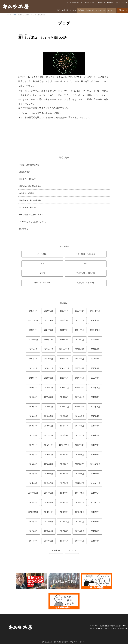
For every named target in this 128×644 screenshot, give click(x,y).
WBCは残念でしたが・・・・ (31, 215)
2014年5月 (95, 493)
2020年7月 (33, 378)
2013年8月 (80, 512)
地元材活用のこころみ (64, 581)
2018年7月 (49, 416)
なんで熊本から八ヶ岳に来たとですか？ (64, 601)
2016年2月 (49, 464)
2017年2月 (95, 435)
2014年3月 (49, 503)
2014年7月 (64, 493)
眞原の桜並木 (25, 172)
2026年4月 (33, 311)
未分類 (43, 273)
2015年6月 (80, 474)
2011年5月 (64, 541)
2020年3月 (95, 378)
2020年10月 (80, 368)
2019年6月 (64, 397)
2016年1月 (64, 464)
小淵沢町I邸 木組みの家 (86, 254)
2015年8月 (49, 474)
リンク (125, 3)
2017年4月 (64, 435)
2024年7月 (33, 330)
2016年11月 (64, 445)
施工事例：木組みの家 (86, 10)
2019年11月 (80, 388)
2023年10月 (49, 340)
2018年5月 (80, 416)
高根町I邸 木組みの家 (86, 283)
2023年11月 (33, 340)
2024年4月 (64, 330)
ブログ (118, 3)
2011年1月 (72, 550)
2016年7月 (49, 455)
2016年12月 (49, 445)
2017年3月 (80, 435)
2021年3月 (95, 359)
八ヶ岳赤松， (42, 254)
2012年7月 (80, 522)
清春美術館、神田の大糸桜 (30, 200)
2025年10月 (33, 320)
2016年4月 (95, 455)
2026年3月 (49, 311)
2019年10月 (95, 388)
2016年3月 (33, 464)
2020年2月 (33, 388)
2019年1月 (49, 407)
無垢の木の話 (89, 3)
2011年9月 (33, 541)
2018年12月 (64, 407)
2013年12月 (95, 503)
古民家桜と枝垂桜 (26, 193)
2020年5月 (64, 378)
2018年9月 (33, 416)
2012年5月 (33, 531)
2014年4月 (33, 503)
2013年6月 (33, 522)
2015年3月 (49, 483)
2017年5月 (49, 435)
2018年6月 (64, 416)
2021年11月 (64, 349)
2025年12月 (80, 311)
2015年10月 (95, 464)
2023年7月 (80, 340)
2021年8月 (95, 349)
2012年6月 (95, 522)
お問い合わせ (122, 10)
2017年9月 (80, 426)
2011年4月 (80, 541)
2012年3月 (64, 531)
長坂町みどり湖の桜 (27, 179)
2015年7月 (64, 474)
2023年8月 (64, 340)
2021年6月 (49, 359)
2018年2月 (49, 426)
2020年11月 (64, 368)
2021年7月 (33, 359)
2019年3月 (95, 397)
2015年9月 (33, 474)
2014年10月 (33, 493)
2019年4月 (80, 397)
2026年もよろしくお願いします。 (33, 222)
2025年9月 (49, 320)
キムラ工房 (16, 6)
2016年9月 (95, 445)
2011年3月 (95, 541)
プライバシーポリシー (78, 642)
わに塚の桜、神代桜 (27, 207)
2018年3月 (33, 426)
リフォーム (111, 10)
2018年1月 (64, 426)
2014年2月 (64, 503)
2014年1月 (80, 503)
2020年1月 (49, 388)
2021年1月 (33, 368)
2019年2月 (33, 407)
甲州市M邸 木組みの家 (86, 273)
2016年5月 (80, 455)
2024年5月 (49, 330)
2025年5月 (95, 320)
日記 (86, 264)
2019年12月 (64, 388)
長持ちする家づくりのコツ (31, 581)
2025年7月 (80, 320)
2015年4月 (33, 483)
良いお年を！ (25, 229)
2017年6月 (33, 435)
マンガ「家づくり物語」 (97, 581)
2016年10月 (80, 445)
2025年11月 (95, 311)
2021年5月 (64, 359)
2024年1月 (80, 330)
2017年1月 (33, 445)
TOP (58, 10)
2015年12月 (80, 464)
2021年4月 (80, 359)
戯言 (42, 264)
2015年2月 (64, 483)
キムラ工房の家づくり (75, 3)
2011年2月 (56, 550)
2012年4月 (49, 531)
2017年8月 (95, 426)
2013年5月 (49, 522)
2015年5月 (95, 474)
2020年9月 (95, 368)
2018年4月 (95, 416)
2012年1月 (95, 531)
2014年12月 (80, 483)
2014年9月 (49, 493)
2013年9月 (64, 512)
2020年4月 (80, 378)
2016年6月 (64, 455)
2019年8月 (33, 397)
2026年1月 (64, 311)
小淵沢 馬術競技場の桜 (29, 165)
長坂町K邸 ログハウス (42, 283)
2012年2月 (80, 531)
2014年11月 (95, 483)
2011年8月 (49, 541)
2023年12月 (95, 330)
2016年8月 (33, 455)
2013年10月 (49, 512)
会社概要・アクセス (69, 10)
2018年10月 (95, 407)
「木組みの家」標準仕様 (105, 3)
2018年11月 (80, 407)
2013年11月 (33, 512)
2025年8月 (64, 320)
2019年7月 (49, 397)
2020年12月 (49, 368)
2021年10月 (80, 349)
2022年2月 (95, 340)
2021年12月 (49, 349)
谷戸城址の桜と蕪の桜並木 (30, 186)
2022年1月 (33, 349)
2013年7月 (95, 512)
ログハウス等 (101, 10)
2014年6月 (80, 493)
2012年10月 (64, 522)
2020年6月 (49, 378)
